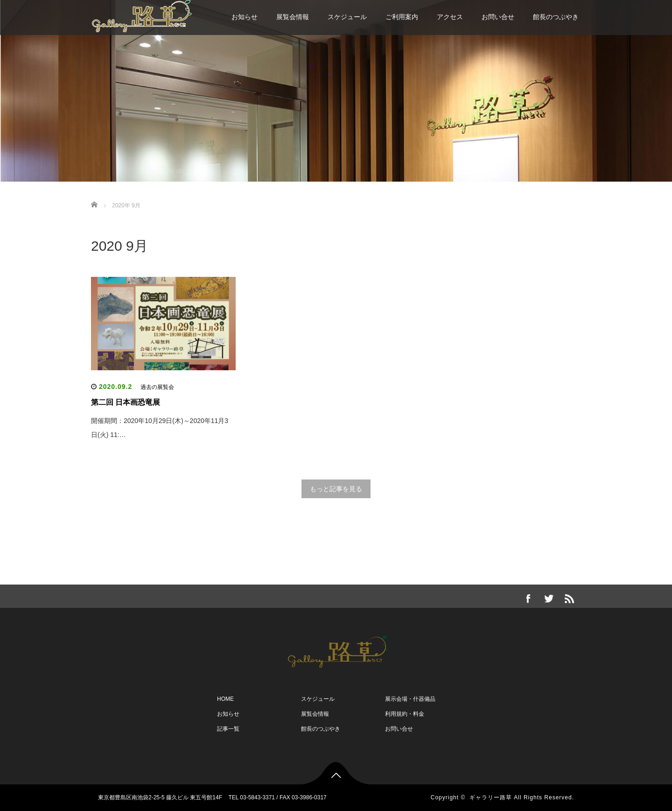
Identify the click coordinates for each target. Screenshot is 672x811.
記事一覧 (228, 729)
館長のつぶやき (556, 17)
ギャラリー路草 (491, 797)
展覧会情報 (293, 17)
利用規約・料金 (405, 714)
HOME (225, 699)
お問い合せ (498, 17)
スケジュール (347, 17)
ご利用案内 (402, 17)
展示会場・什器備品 (410, 699)
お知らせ (245, 17)
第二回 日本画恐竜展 (126, 402)
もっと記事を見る (336, 489)
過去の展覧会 (157, 387)
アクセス (450, 17)
